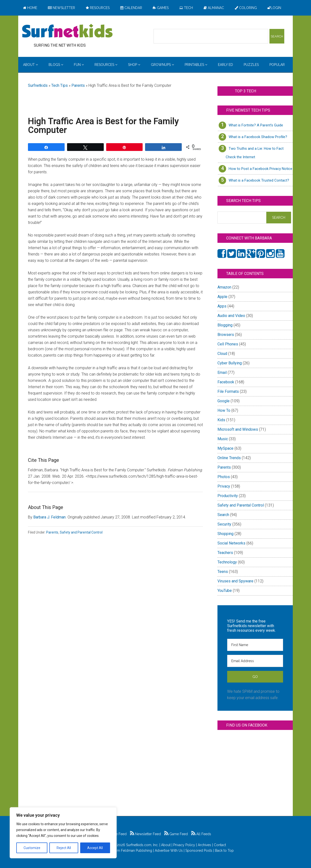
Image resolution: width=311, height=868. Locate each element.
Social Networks (231, 543)
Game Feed (176, 834)
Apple (222, 297)
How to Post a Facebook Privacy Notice (260, 169)
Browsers (226, 335)
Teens (223, 572)
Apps (222, 306)
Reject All (64, 848)
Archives (204, 845)
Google (224, 401)
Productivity (228, 496)
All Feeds (201, 834)
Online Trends (229, 458)
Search (223, 515)
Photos (224, 477)
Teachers (225, 553)
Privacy (224, 486)
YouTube (225, 591)
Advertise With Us (169, 850)
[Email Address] (255, 661)
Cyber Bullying (230, 363)
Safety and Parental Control (81, 532)
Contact (220, 845)
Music (223, 439)
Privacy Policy (184, 845)
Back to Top (224, 850)
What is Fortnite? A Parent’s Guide (256, 125)
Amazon (224, 287)
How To (224, 410)
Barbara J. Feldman (49, 517)
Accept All (95, 848)
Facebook (226, 382)
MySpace (225, 448)
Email (222, 373)
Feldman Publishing (137, 850)
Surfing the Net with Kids (67, 31)
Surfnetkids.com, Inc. (142, 845)
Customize (32, 848)
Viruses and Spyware (235, 581)
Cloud (222, 354)
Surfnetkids (38, 85)
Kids (221, 420)
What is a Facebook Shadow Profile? (258, 137)
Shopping (225, 534)
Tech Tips (60, 85)
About (166, 845)
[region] (63, 833)
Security (224, 524)
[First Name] (255, 645)
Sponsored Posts (199, 850)
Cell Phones (228, 344)
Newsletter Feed (145, 834)
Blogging (225, 325)
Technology (227, 562)
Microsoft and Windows (238, 429)
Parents (78, 85)
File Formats (228, 391)
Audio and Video (231, 316)
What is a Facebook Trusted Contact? (259, 180)
